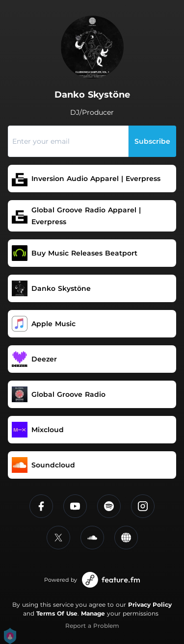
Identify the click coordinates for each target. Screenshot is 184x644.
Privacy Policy (150, 605)
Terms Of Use (57, 613)
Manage (93, 613)
